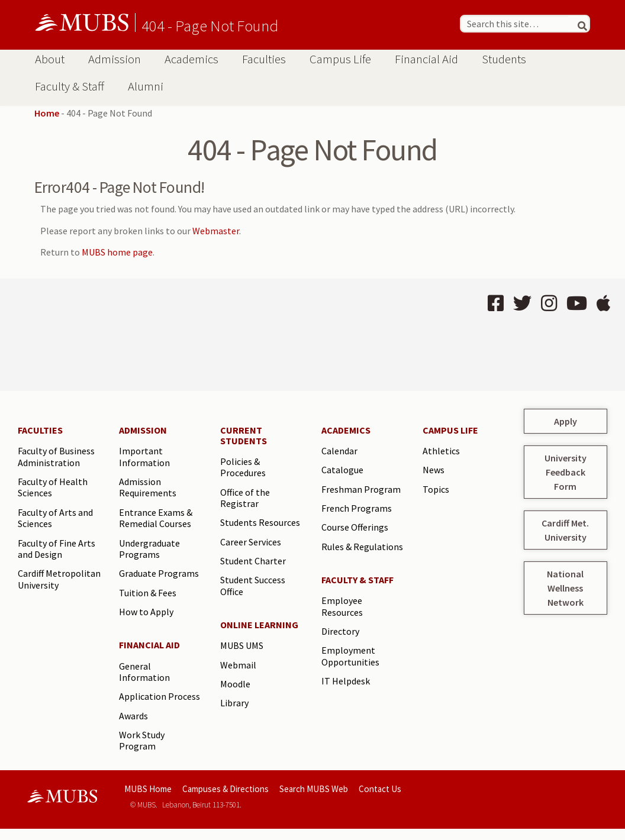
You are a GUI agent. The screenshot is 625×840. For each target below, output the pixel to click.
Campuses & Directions (225, 789)
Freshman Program (361, 489)
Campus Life (340, 59)
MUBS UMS (242, 645)
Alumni (146, 86)
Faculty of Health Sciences (53, 487)
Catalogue (342, 470)
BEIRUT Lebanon (158, 335)
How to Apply (146, 612)
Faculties (264, 59)
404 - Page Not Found (210, 25)
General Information (144, 672)
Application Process (160, 696)
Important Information (144, 457)
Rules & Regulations (362, 547)
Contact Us (380, 789)
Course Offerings (355, 527)
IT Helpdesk (346, 681)
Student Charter (253, 561)
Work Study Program (142, 741)
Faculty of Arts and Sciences (55, 518)
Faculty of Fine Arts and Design (57, 549)
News (434, 470)
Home (47, 113)
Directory (340, 631)
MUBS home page (117, 252)
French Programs (357, 508)
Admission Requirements (148, 487)
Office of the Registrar (245, 498)
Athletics (441, 451)
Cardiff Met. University (565, 530)
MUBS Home (148, 789)
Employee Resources (342, 606)
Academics (191, 59)
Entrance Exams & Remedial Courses (156, 518)
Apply (566, 421)
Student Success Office (253, 586)
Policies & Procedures (243, 467)
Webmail (238, 665)
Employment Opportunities (350, 656)
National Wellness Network (565, 588)
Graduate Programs (159, 573)
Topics (436, 489)
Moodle (235, 684)
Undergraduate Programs (149, 549)
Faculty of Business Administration (56, 457)
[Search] (578, 24)
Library (234, 703)
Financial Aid (426, 59)
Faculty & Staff (70, 86)
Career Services (251, 542)
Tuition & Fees (148, 593)
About (50, 59)
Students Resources (260, 522)
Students (504, 59)
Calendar (339, 451)
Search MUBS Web (314, 789)
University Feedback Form (566, 472)
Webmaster (216, 231)
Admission (115, 59)
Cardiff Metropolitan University (59, 579)
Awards (133, 716)
